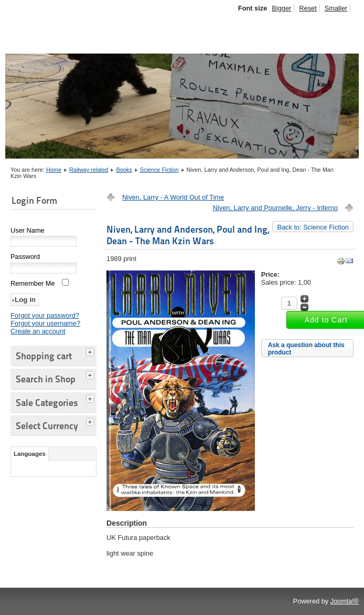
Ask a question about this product (306, 349)
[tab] (91, 351)
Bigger (281, 8)
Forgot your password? (45, 315)
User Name (28, 230)
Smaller (336, 8)
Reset (308, 8)
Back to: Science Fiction (313, 227)
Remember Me (33, 283)
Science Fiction (159, 170)
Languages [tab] (30, 454)
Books (124, 170)
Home (54, 170)
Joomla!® (345, 601)
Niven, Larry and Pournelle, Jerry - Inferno (275, 208)
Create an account (38, 331)
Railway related (89, 170)
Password (25, 257)
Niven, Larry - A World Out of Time (173, 197)
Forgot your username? (45, 323)
